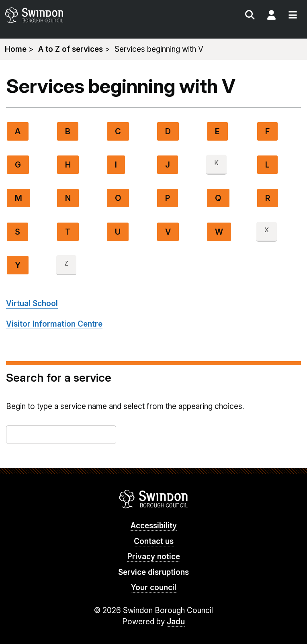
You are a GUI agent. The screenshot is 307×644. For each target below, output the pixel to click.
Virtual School (32, 304)
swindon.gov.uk (78, 15)
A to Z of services (71, 49)
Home (16, 49)
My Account (271, 16)
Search (250, 16)
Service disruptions (153, 572)
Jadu (176, 622)
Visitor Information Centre (54, 324)
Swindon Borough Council (154, 499)
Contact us (154, 541)
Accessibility (154, 526)
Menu (293, 16)
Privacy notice (154, 557)
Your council (154, 588)
